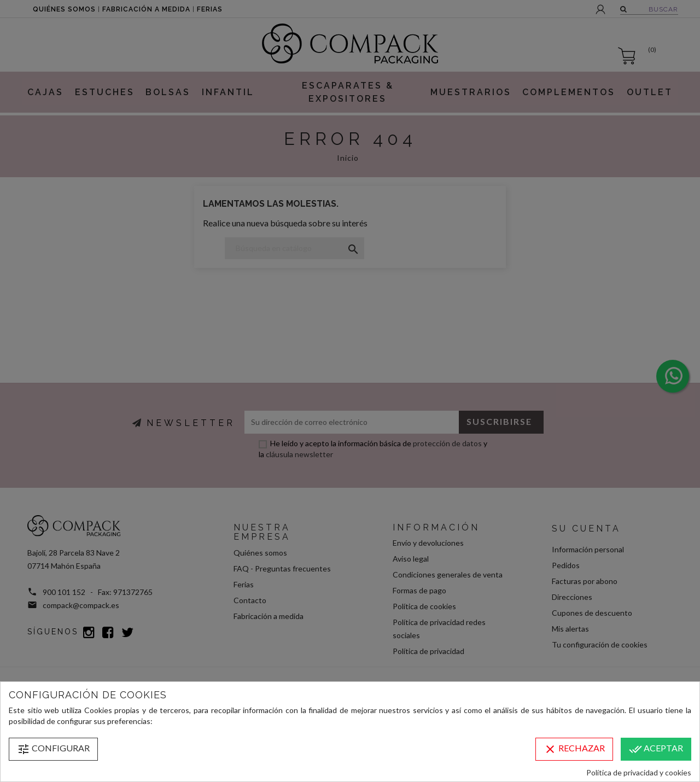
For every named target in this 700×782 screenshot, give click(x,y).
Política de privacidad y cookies (639, 772)
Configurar (53, 749)
